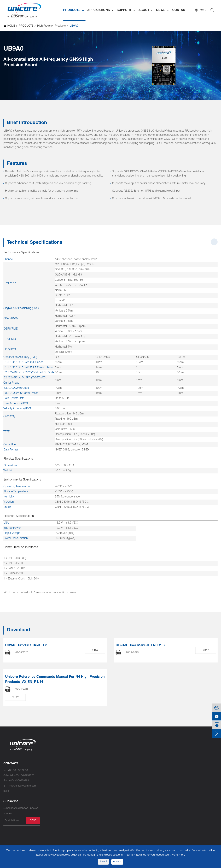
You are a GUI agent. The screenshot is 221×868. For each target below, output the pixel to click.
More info (177, 855)
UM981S (48, 791)
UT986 (47, 796)
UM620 (87, 786)
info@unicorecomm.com (23, 786)
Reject (103, 862)
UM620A (88, 780)
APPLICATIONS (101, 10)
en (202, 10)
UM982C (48, 760)
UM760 (87, 770)
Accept (117, 862)
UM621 (87, 796)
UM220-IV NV (90, 816)
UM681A (48, 801)
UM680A (48, 811)
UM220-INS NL (91, 806)
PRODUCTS (74, 10)
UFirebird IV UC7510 (94, 750)
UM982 (47, 755)
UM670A (48, 822)
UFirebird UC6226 (93, 801)
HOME (11, 26)
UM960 (47, 775)
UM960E (48, 780)
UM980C (48, 770)
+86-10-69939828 (24, 776)
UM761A (88, 755)
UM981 (47, 786)
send (33, 820)
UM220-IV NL (90, 822)
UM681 (47, 806)
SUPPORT (127, 10)
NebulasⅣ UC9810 (54, 750)
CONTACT (180, 10)
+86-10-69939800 (18, 770)
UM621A (88, 791)
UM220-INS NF (91, 811)
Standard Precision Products (104, 743)
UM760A (88, 765)
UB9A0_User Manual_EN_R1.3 (140, 646)
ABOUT (146, 10)
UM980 (47, 765)
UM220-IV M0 (90, 827)
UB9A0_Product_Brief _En (26, 646)
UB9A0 (74, 26)
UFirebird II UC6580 (94, 775)
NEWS (163, 10)
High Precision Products (51, 26)
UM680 (47, 816)
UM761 (87, 760)
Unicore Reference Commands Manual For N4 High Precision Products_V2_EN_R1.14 (55, 680)
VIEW (95, 650)
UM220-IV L (89, 832)
